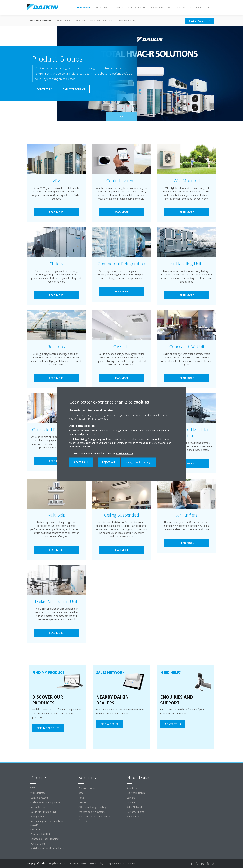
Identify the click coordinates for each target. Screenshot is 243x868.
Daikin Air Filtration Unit (43, 812)
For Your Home (87, 788)
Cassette (35, 829)
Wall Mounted (38, 793)
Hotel (81, 798)
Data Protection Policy (92, 863)
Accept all (81, 462)
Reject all (109, 462)
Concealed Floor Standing (44, 839)
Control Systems (39, 798)
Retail (82, 793)
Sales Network (134, 807)
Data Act (131, 863)
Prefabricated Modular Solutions (48, 848)
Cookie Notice (125, 453)
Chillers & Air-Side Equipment (46, 802)
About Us (132, 788)
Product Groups (41, 21)
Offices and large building (92, 807)
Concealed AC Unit (40, 834)
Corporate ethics (115, 863)
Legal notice (55, 863)
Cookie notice (71, 863)
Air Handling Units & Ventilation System (47, 823)
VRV (32, 788)
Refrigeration (37, 817)
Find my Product (101, 21)
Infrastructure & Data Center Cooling (94, 818)
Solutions (64, 21)
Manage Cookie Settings (138, 462)
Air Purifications (39, 807)
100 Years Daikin (136, 793)
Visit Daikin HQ (127, 21)
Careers (131, 798)
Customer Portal (136, 812)
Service (80, 21)
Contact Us (133, 802)
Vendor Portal (134, 817)
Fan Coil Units (38, 844)
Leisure (82, 802)
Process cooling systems (92, 812)
